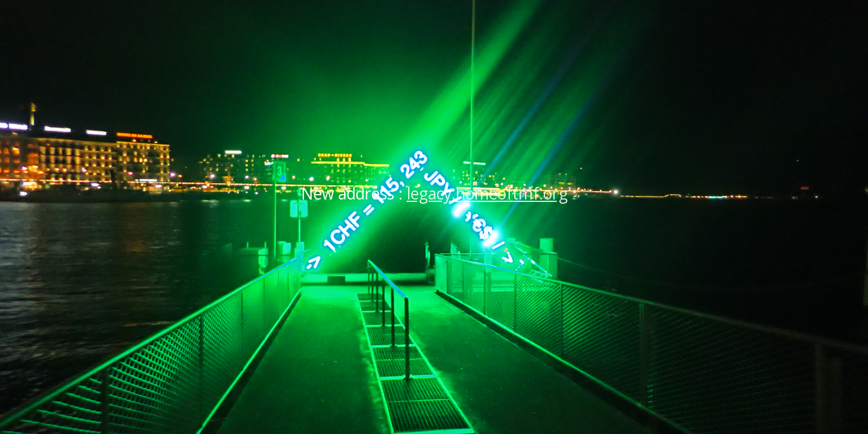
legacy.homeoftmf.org (487, 193)
